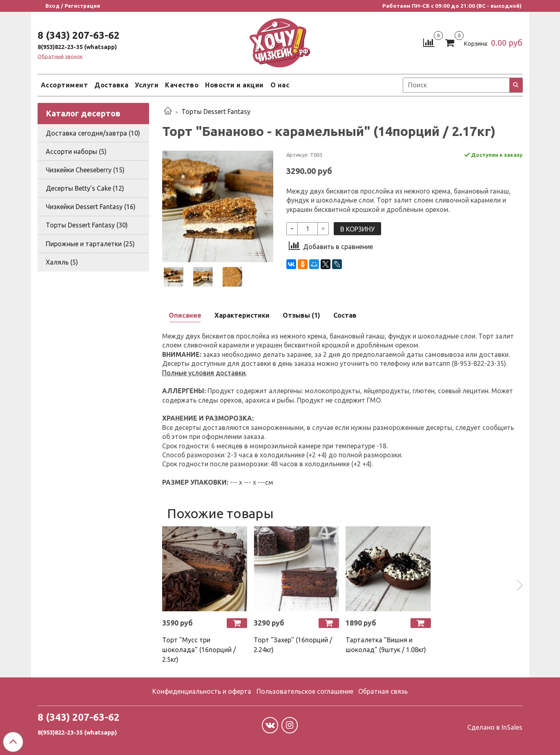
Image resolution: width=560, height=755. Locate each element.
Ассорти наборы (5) (76, 151)
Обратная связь (383, 691)
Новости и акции (234, 85)
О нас (280, 85)
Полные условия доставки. (204, 373)
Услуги (147, 85)
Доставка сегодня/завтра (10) (93, 133)
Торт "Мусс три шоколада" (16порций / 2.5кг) (199, 650)
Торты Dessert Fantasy (216, 111)
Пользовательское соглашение (305, 691)
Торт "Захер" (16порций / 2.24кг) (293, 645)
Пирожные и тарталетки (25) (90, 244)
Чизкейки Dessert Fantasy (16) (91, 207)
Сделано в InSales (495, 727)
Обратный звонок (60, 57)
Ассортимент (65, 85)
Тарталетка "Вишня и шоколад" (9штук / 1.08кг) (386, 645)
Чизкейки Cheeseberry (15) (85, 170)
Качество (182, 85)
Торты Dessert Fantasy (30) (87, 225)
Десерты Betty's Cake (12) (85, 188)
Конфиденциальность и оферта (202, 691)
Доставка (111, 85)
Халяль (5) (62, 262)
